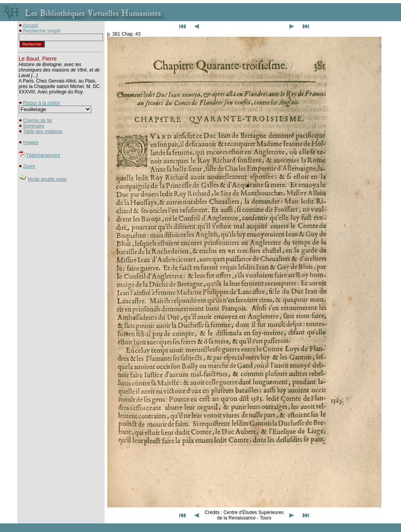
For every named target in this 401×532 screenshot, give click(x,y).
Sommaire (34, 126)
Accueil (30, 25)
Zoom (29, 166)
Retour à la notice (42, 103)
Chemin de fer (38, 120)
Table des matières (43, 131)
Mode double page (47, 179)
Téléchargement (43, 155)
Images (31, 142)
